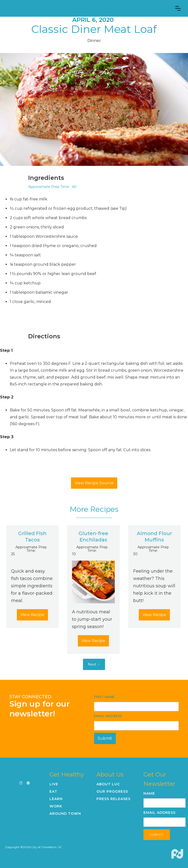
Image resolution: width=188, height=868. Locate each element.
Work (56, 806)
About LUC (108, 784)
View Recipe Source (94, 483)
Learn (56, 799)
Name (149, 793)
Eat (53, 791)
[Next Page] (94, 664)
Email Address (108, 716)
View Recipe (32, 615)
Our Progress (112, 791)
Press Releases (113, 799)
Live (54, 784)
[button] (178, 8)
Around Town (65, 814)
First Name (104, 697)
